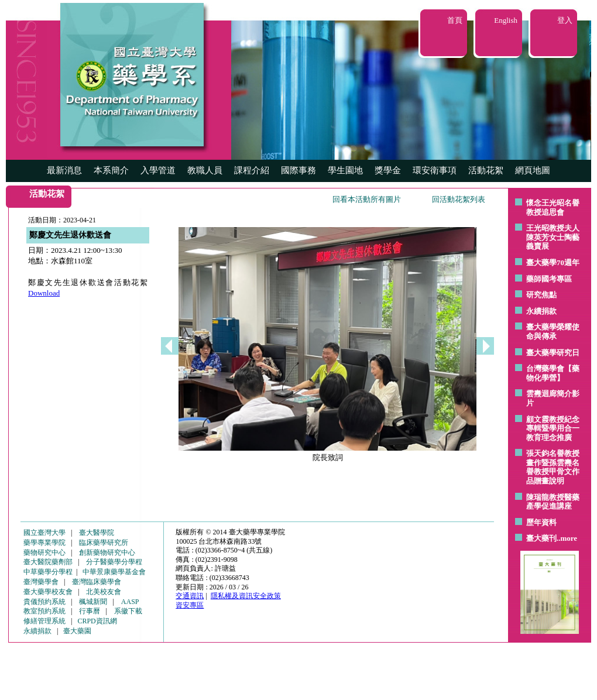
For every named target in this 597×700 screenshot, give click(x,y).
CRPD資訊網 (97, 621)
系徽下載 (128, 611)
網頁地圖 (533, 170)
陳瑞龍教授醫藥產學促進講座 (553, 502)
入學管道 (158, 170)
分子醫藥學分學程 (114, 562)
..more (567, 538)
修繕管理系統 (44, 621)
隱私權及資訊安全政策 (246, 596)
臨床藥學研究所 (104, 543)
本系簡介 (111, 170)
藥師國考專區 (549, 279)
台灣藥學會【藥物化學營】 (553, 373)
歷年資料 (541, 522)
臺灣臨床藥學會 (97, 582)
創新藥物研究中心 (107, 553)
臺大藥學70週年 (553, 262)
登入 (565, 20)
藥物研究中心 (44, 553)
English (506, 20)
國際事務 (298, 170)
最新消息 (64, 170)
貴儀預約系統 (44, 602)
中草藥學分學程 (48, 572)
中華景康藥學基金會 (114, 572)
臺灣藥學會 (41, 582)
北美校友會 (104, 592)
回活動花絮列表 (459, 199)
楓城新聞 (93, 602)
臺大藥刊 (541, 538)
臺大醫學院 (97, 533)
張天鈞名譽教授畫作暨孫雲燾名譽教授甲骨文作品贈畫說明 (553, 467)
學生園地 (345, 170)
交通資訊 (190, 596)
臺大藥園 (77, 631)
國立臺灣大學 (44, 533)
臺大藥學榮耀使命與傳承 (553, 332)
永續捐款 (541, 311)
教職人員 (205, 170)
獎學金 (388, 170)
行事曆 (90, 611)
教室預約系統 (44, 611)
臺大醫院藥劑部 (48, 562)
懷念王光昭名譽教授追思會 (553, 207)
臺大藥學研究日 (553, 353)
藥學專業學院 (44, 543)
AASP (130, 602)
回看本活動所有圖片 (367, 199)
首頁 (455, 20)
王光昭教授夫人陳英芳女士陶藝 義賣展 (553, 237)
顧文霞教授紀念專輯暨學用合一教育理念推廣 (553, 428)
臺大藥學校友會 (48, 592)
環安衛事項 (435, 170)
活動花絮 (486, 170)
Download (44, 293)
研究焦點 (541, 295)
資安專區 (190, 605)
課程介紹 (252, 170)
